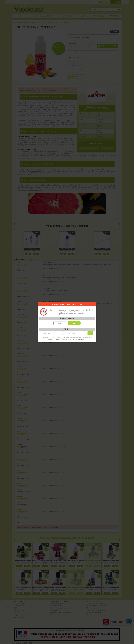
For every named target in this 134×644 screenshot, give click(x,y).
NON (60, 323)
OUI (74, 323)
